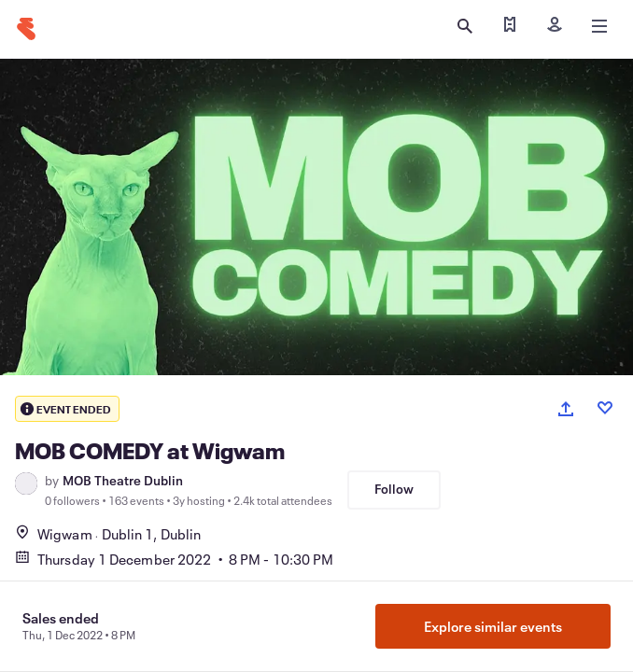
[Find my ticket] (510, 26)
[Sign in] (555, 26)
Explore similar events (493, 626)
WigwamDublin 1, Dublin (108, 534)
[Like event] (605, 408)
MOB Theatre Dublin (123, 481)
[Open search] (465, 26)
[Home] (26, 29)
